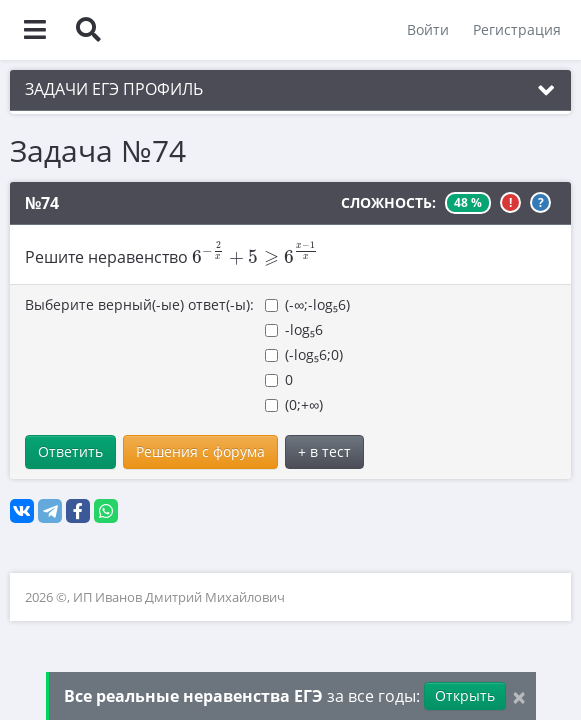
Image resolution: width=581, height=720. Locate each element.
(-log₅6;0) (304, 354)
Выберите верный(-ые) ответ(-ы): (139, 304)
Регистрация (517, 29)
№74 (42, 203)
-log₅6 (294, 329)
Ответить (70, 451)
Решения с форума (200, 451)
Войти (428, 29)
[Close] (519, 696)
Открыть (465, 695)
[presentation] (255, 253)
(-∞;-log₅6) (307, 304)
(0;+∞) (294, 404)
